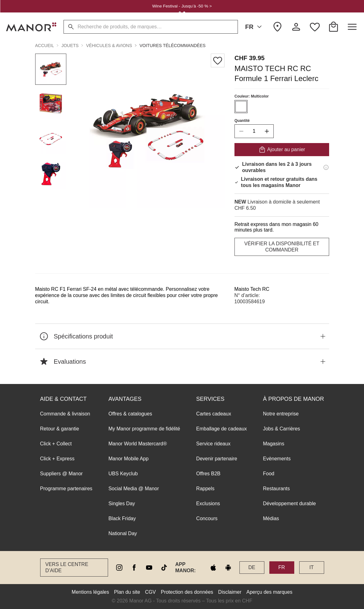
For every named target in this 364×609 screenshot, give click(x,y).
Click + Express (57, 459)
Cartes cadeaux (214, 414)
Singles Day (122, 504)
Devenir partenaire (217, 459)
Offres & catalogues (130, 414)
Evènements (277, 459)
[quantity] (254, 131)
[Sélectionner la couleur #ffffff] (241, 107)
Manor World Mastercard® (138, 444)
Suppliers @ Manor (61, 474)
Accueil (45, 46)
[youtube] (149, 568)
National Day (123, 533)
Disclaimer (230, 592)
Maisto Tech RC (252, 289)
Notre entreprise (281, 414)
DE (252, 567)
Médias (271, 518)
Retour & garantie (60, 429)
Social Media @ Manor (134, 489)
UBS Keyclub (123, 474)
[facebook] (134, 568)
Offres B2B (208, 474)
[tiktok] (164, 568)
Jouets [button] (70, 46)
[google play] (228, 568)
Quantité (242, 121)
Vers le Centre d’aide (67, 567)
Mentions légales (90, 592)
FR (255, 27)
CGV (151, 592)
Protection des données (187, 592)
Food (268, 474)
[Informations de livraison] (326, 167)
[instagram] (119, 568)
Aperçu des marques (269, 592)
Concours (207, 518)
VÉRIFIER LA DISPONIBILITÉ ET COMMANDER (282, 247)
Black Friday (122, 518)
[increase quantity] (267, 131)
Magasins (273, 444)
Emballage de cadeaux (222, 429)
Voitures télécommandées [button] (173, 46)
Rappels (205, 489)
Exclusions (208, 504)
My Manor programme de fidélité (144, 429)
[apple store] (213, 568)
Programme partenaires (66, 489)
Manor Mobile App (128, 459)
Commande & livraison (65, 414)
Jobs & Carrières (281, 429)
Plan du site (127, 592)
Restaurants (276, 489)
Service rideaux (213, 444)
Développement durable (289, 504)
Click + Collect (56, 444)
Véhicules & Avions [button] (109, 46)
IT (311, 567)
